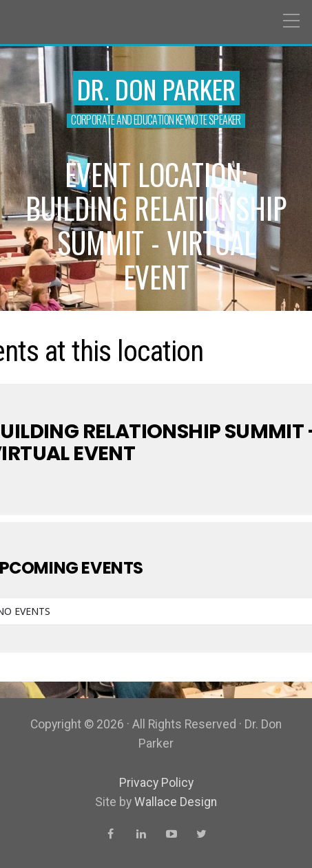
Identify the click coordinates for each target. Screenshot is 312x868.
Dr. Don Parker (156, 89)
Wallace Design (176, 802)
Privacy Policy (156, 783)
